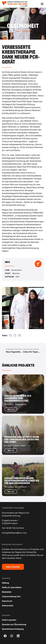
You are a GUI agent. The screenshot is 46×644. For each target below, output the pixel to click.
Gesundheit (23, 26)
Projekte (27, 31)
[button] (42, 4)
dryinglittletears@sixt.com (14, 533)
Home (17, 31)
